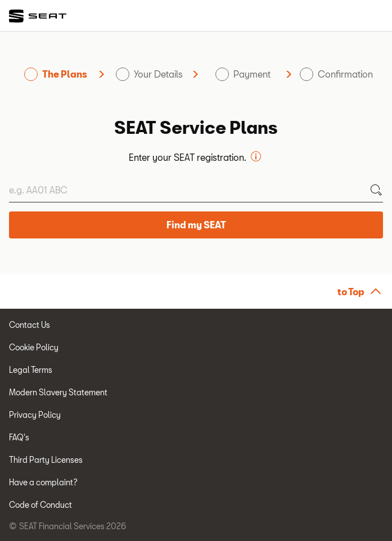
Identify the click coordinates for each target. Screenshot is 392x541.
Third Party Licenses (46, 460)
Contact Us (30, 325)
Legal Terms (31, 370)
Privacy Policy (35, 415)
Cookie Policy (34, 347)
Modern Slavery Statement (58, 392)
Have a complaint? (43, 482)
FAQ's (19, 437)
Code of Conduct (40, 505)
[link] (38, 16)
